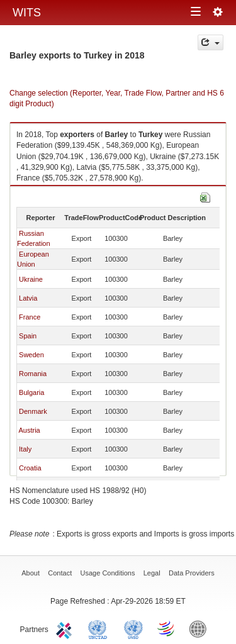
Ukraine (31, 279)
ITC (66, 628)
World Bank (201, 628)
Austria (29, 430)
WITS (27, 13)
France (30, 317)
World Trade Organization (167, 628)
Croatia (30, 468)
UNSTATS (133, 628)
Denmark (33, 411)
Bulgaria (31, 392)
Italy (25, 449)
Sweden (31, 355)
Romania (33, 374)
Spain (28, 336)
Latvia (28, 298)
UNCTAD (100, 628)
